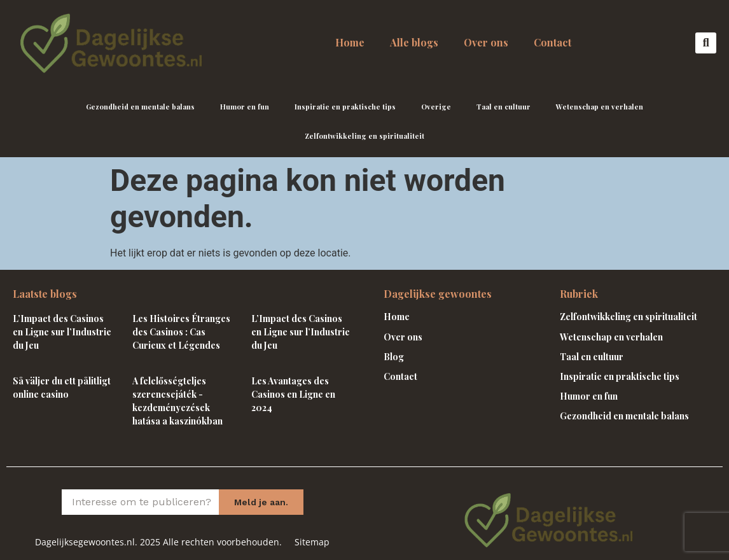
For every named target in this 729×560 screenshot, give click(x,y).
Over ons (486, 42)
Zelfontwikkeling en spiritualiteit (364, 136)
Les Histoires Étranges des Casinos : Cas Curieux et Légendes (181, 332)
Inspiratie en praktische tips (345, 107)
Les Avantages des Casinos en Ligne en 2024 (293, 394)
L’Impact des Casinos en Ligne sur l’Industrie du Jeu (62, 332)
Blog (394, 357)
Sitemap (312, 542)
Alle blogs (414, 42)
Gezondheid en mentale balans (140, 107)
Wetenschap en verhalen (600, 107)
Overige (436, 107)
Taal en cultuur (503, 107)
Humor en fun (245, 107)
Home (350, 42)
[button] (706, 43)
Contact (552, 42)
